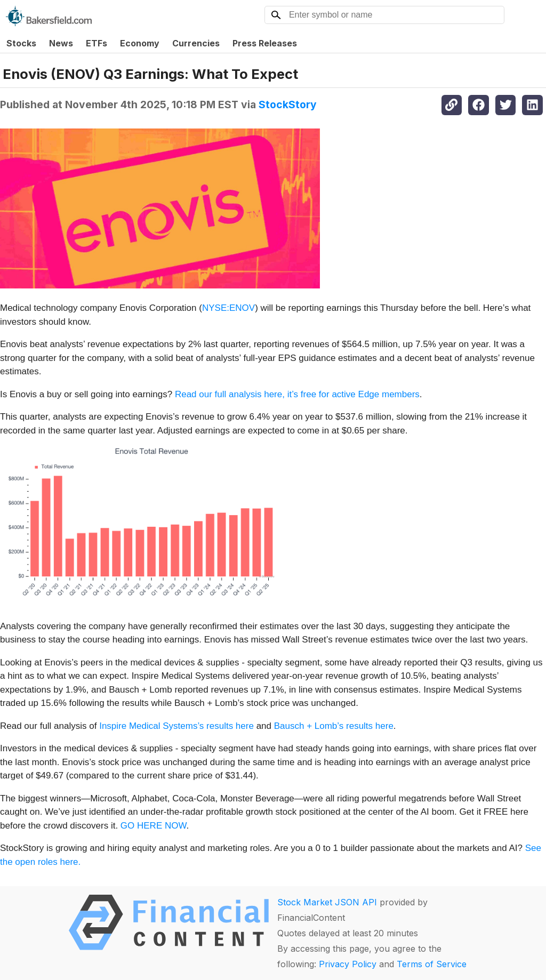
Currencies (196, 43)
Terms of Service (432, 964)
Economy (140, 43)
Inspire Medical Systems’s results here (176, 726)
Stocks (21, 43)
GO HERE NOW (154, 826)
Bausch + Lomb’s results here (334, 726)
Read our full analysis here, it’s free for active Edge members (297, 394)
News (61, 43)
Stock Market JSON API (327, 902)
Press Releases (265, 43)
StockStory (288, 105)
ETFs (97, 43)
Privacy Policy (348, 964)
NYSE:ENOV (228, 308)
